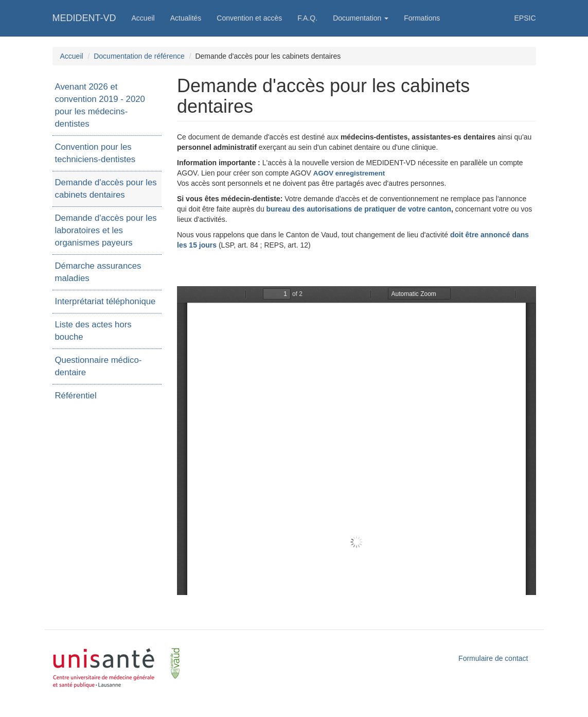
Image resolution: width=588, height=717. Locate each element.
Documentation (361, 18)
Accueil (143, 18)
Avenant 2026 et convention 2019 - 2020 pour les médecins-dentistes (100, 105)
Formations (422, 18)
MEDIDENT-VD (84, 18)
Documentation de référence (139, 56)
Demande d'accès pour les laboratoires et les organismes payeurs (106, 230)
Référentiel (76, 396)
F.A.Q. (307, 18)
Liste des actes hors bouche (93, 331)
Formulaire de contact (493, 658)
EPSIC (525, 18)
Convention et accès (249, 18)
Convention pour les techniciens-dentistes (95, 153)
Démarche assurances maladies (98, 272)
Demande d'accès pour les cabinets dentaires (106, 189)
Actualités (186, 18)
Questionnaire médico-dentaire (99, 366)
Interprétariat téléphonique (105, 301)
